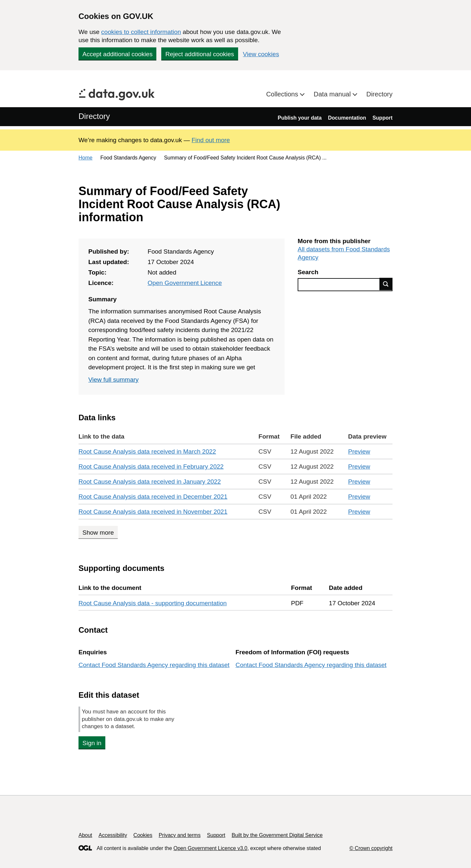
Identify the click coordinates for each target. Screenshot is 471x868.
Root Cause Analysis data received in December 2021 (153, 497)
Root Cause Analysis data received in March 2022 (147, 451)
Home (86, 158)
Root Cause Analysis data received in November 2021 (153, 512)
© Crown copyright (371, 848)
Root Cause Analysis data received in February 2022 (151, 467)
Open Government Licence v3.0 (210, 848)
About (85, 835)
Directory (379, 94)
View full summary (113, 380)
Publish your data (300, 118)
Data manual (333, 94)
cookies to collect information (141, 32)
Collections (283, 94)
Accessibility (113, 835)
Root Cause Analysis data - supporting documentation (153, 603)
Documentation (347, 118)
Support (383, 118)
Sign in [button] (92, 743)
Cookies (143, 835)
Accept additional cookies (117, 54)
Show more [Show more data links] (98, 533)
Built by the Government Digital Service (277, 835)
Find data (386, 284)
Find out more (211, 140)
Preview (359, 451)
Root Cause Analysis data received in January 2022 (150, 482)
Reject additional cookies (200, 54)
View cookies (261, 54)
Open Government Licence (185, 283)
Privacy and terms (180, 835)
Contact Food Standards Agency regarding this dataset (154, 665)
